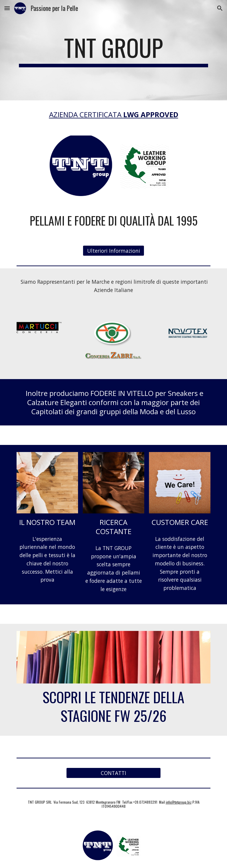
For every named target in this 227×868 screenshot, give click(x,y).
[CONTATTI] (113, 773)
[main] (113, 50)
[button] (7, 8)
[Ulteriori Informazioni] (113, 251)
